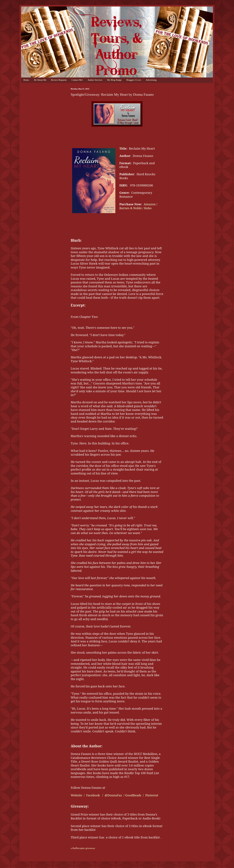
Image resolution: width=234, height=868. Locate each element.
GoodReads (133, 795)
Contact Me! (77, 80)
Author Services (95, 80)
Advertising (151, 80)
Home (26, 80)
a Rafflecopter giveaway (83, 848)
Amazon (150, 204)
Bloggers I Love (134, 80)
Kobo (148, 208)
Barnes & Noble (130, 208)
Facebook (93, 795)
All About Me (40, 80)
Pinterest (152, 795)
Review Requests (59, 80)
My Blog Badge (114, 80)
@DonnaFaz (114, 795)
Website (76, 795)
